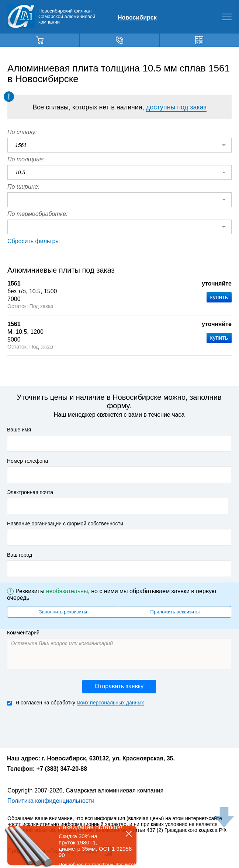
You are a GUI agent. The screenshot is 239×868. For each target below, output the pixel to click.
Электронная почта (30, 492)
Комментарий (23, 633)
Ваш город (20, 555)
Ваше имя (19, 430)
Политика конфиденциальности (51, 801)
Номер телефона (27, 461)
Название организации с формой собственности (65, 524)
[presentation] (63, 726)
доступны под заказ (176, 107)
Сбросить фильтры (34, 241)
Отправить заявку (119, 686)
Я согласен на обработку (75, 703)
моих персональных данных (110, 703)
